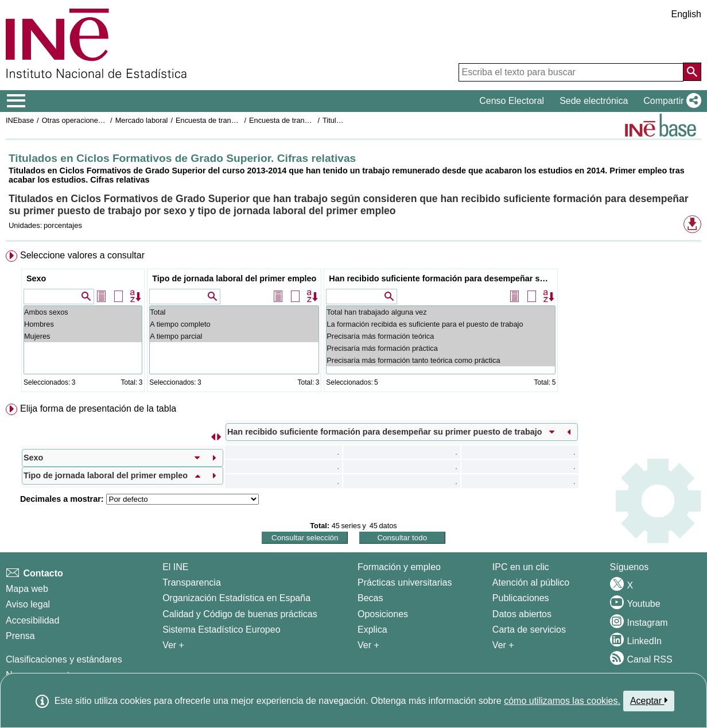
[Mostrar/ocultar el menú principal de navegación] (16, 101)
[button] (670, 101)
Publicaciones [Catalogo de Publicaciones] (521, 598)
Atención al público (531, 582)
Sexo (36, 278)
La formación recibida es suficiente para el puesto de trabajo (441, 324)
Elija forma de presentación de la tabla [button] (98, 408)
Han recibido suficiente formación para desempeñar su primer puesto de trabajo (442, 278)
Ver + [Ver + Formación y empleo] (368, 645)
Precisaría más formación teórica (441, 336)
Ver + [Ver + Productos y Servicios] (503, 645)
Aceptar (649, 700)
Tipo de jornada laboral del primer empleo (234, 278)
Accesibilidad (32, 620)
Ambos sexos (83, 312)
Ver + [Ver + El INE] (173, 645)
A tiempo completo (234, 324)
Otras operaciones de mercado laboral (104, 120)
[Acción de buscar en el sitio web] (692, 72)
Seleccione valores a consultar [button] (82, 255)
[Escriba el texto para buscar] (571, 72)
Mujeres (83, 336)
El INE (175, 567)
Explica (372, 630)
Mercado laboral (142, 120)
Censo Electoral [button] (512, 101)
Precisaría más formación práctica (441, 348)
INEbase (20, 120)
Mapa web (27, 589)
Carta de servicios (529, 630)
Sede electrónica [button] (594, 101)
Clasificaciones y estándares (64, 659)
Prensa (20, 636)
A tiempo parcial (234, 336)
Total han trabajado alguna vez (441, 312)
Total (234, 312)
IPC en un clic (521, 567)
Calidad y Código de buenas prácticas (240, 614)
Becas (370, 598)
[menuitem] (353, 324)
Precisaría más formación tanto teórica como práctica (441, 360)
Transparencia (192, 582)
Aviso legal (28, 604)
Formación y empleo (399, 567)
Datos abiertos (522, 614)
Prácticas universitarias (405, 582)
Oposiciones (383, 614)
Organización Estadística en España (236, 598)
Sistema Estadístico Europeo (221, 630)
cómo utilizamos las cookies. (562, 701)
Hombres (83, 324)
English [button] (686, 14)
